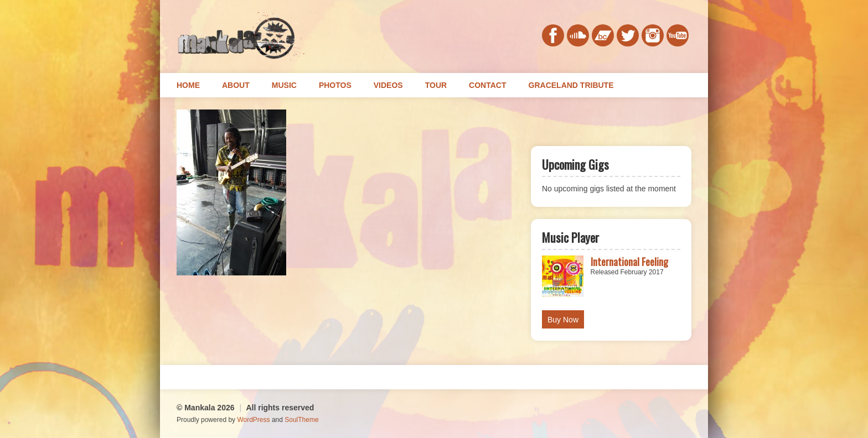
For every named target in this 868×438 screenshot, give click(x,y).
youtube (678, 35)
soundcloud (578, 35)
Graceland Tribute (571, 85)
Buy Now (563, 320)
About (236, 85)
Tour (436, 85)
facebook (553, 35)
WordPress (253, 420)
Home (188, 85)
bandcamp (603, 35)
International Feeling (629, 262)
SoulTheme (301, 420)
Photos (335, 85)
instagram (653, 35)
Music (284, 85)
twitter (628, 35)
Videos (388, 85)
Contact (487, 85)
